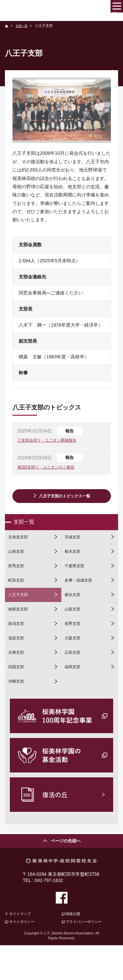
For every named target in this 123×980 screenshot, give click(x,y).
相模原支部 (20, 628)
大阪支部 (74, 661)
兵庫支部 (18, 677)
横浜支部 (74, 611)
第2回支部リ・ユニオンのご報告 (51, 470)
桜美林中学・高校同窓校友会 (47, 10)
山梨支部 (74, 628)
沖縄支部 (18, 711)
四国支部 (18, 694)
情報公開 (75, 947)
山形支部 (18, 561)
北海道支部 (20, 544)
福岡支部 (74, 694)
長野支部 (74, 644)
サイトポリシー (25, 956)
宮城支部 (74, 544)
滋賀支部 (18, 661)
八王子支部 (20, 611)
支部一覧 (23, 26)
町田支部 (18, 594)
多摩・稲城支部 (81, 594)
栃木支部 (74, 561)
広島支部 (74, 677)
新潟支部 (18, 644)
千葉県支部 (77, 577)
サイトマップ (23, 947)
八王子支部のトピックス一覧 (65, 499)
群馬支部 (18, 577)
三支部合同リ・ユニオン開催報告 (52, 442)
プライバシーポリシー (88, 956)
